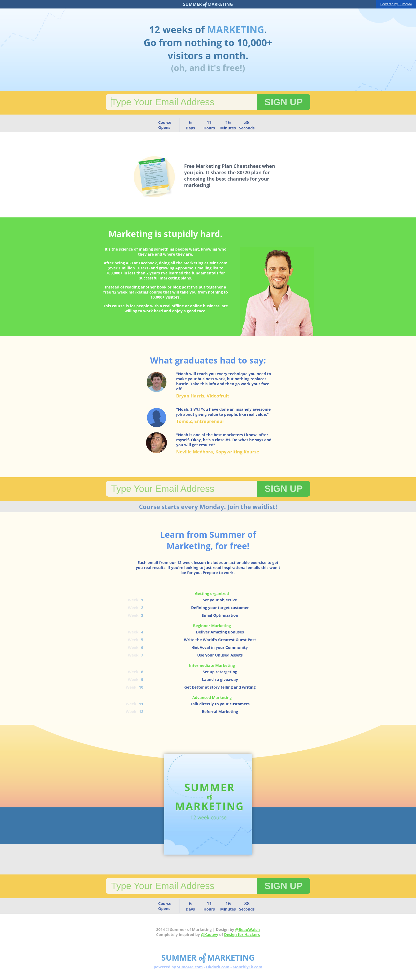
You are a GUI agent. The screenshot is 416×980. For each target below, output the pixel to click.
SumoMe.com (190, 967)
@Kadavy (209, 935)
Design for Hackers (242, 935)
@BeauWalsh (248, 929)
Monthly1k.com (248, 967)
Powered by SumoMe (396, 4)
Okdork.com (218, 967)
